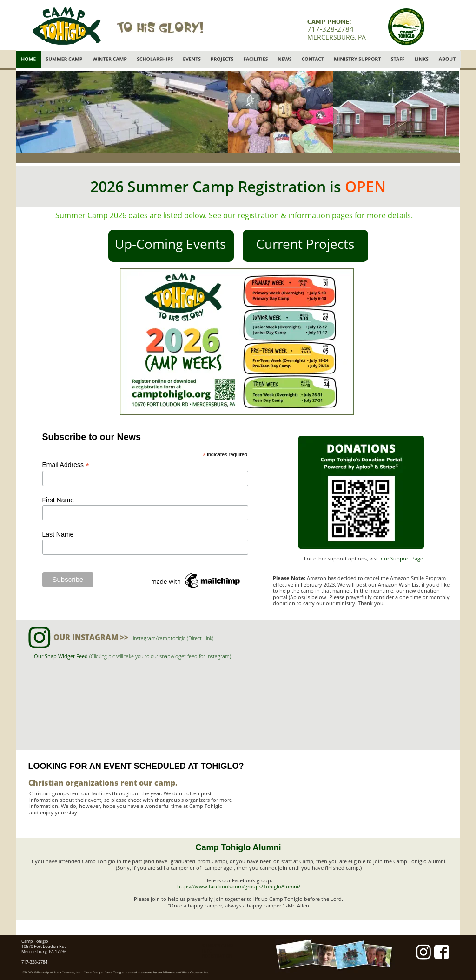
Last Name (58, 534)
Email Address (66, 465)
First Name (58, 500)
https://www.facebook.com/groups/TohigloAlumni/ (239, 886)
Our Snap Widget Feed (62, 656)
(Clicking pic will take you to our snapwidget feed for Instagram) (160, 656)
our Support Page (402, 558)
